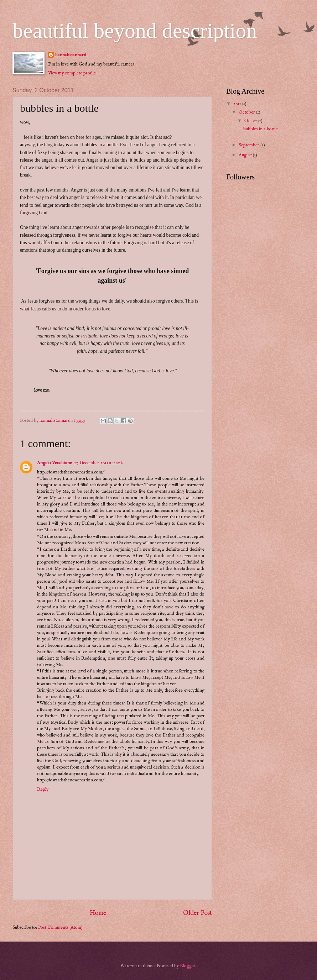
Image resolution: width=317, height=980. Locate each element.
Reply (43, 789)
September (250, 145)
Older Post (198, 913)
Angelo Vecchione (54, 463)
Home (98, 913)
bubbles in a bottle (261, 129)
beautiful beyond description (135, 31)
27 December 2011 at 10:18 (98, 463)
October (247, 112)
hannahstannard (71, 55)
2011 (238, 104)
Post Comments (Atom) (60, 927)
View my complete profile (72, 73)
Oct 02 (251, 121)
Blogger (188, 966)
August (246, 155)
